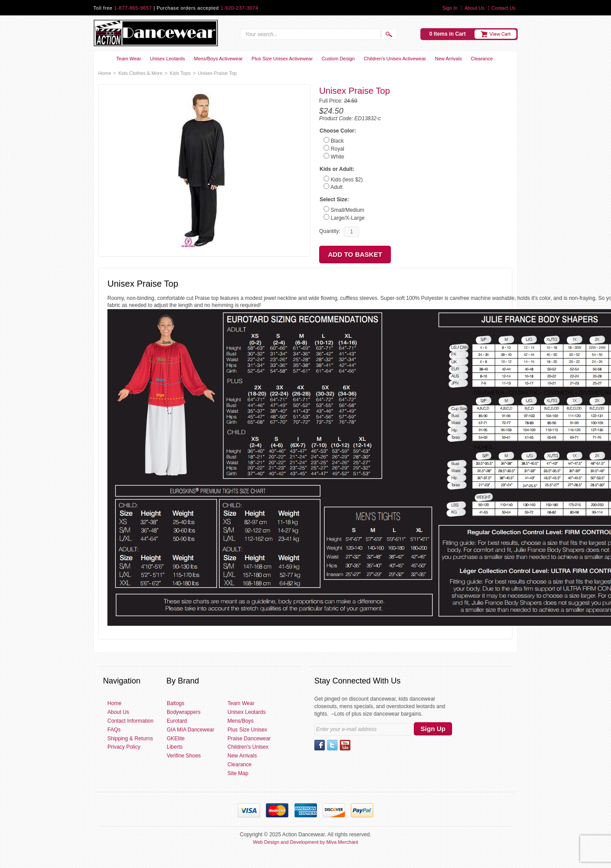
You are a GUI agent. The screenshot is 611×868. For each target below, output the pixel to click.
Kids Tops (180, 73)
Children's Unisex (248, 747)
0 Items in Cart (447, 34)
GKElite (176, 739)
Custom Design (338, 59)
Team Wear (129, 59)
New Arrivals (448, 59)
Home (105, 73)
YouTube (345, 745)
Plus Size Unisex (247, 730)
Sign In (450, 8)
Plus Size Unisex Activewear (282, 59)
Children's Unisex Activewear (395, 59)
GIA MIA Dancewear (191, 730)
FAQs (114, 730)
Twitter (332, 745)
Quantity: (330, 231)
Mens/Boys (241, 721)
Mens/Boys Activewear (219, 59)
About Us (474, 8)
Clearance (482, 59)
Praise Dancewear (249, 739)
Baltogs (176, 703)
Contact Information (131, 721)
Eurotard (177, 721)
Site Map (238, 773)
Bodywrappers (184, 712)
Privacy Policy (124, 747)
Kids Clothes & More (140, 73)
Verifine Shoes (184, 756)
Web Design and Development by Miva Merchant (306, 842)
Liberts (175, 747)
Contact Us (504, 8)
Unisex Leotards (168, 59)
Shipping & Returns (130, 739)
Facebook (320, 745)
